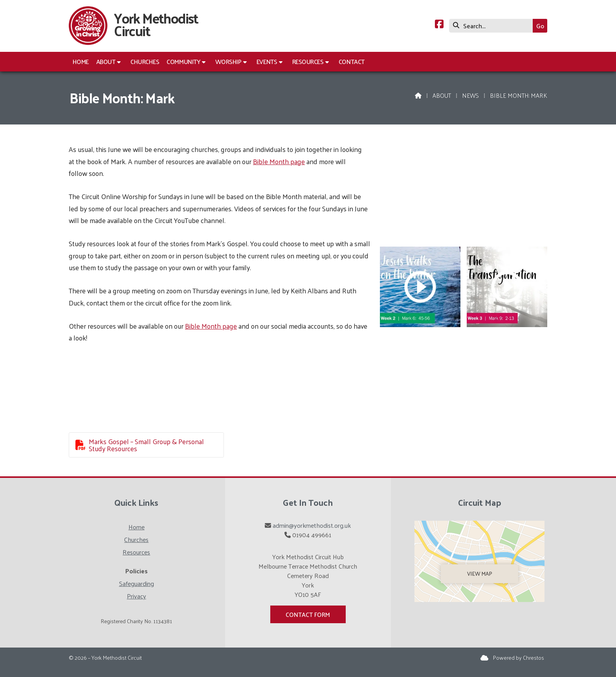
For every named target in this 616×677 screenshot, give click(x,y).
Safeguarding (137, 583)
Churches (136, 539)
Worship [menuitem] (228, 61)
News (470, 95)
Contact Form (308, 614)
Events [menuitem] (267, 61)
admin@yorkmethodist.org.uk (312, 525)
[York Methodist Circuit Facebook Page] (439, 25)
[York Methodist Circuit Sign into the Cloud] (484, 658)
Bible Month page (279, 161)
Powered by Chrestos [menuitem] (519, 658)
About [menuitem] (106, 61)
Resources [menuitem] (308, 61)
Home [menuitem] (81, 61)
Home (137, 527)
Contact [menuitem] (352, 61)
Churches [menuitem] (145, 61)
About (442, 95)
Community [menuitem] (183, 61)
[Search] (493, 26)
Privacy (137, 596)
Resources (136, 552)
